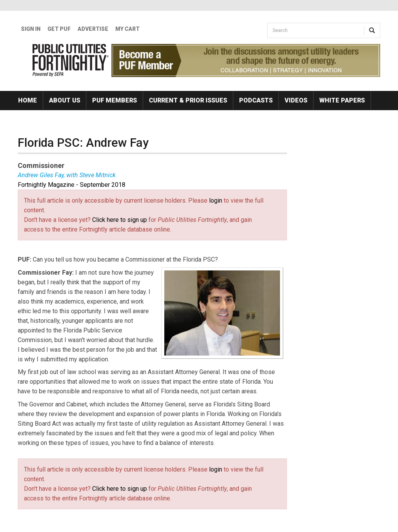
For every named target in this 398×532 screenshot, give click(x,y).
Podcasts (256, 100)
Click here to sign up (120, 220)
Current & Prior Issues (188, 100)
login (216, 201)
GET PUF (59, 29)
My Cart (127, 29)
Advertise (93, 29)
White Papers (342, 100)
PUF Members (115, 100)
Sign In (31, 29)
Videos (296, 100)
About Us (65, 100)
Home (28, 100)
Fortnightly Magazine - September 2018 (72, 185)
